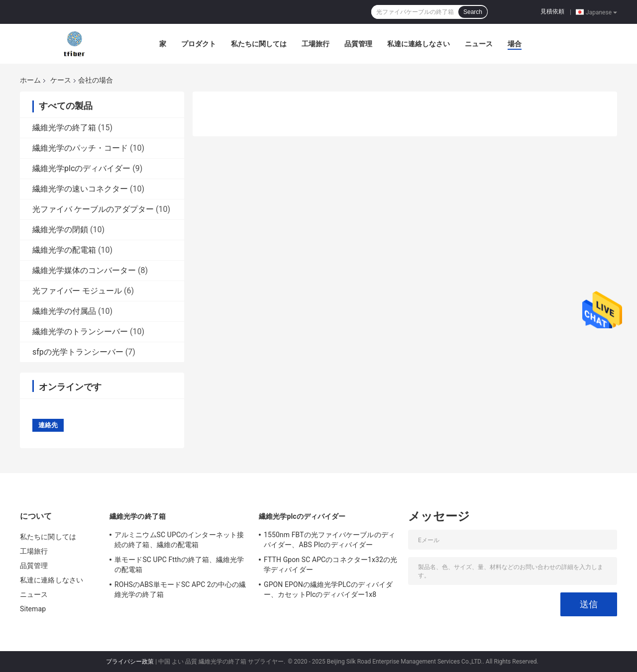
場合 (515, 44)
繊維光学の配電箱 (64, 250)
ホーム (30, 80)
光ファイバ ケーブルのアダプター (93, 209)
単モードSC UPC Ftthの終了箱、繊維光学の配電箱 (179, 565)
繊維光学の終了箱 (64, 128)
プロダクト (199, 44)
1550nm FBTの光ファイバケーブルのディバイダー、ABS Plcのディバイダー (329, 540)
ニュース (479, 44)
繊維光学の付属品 (64, 311)
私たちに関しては (259, 44)
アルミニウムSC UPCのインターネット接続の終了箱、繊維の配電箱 (179, 540)
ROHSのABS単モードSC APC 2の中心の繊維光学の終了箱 (180, 589)
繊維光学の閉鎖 (60, 230)
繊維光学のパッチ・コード (80, 148)
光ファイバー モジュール (77, 291)
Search (473, 12)
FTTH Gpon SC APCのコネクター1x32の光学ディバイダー (330, 565)
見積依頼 (552, 11)
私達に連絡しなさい (419, 44)
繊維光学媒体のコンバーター (84, 270)
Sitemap (33, 609)
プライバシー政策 (130, 662)
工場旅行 (316, 44)
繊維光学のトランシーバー (80, 332)
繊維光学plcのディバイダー (81, 168)
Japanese (601, 12)
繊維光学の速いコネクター (80, 189)
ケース (61, 80)
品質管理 (358, 44)
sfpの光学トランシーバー (78, 352)
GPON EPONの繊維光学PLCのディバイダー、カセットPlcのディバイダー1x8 (328, 589)
